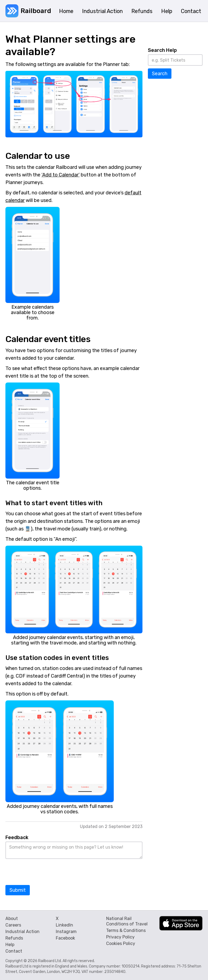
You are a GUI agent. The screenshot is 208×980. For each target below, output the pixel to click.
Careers (13, 925)
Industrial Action (22, 932)
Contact (14, 951)
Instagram (66, 932)
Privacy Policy (120, 937)
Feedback (17, 837)
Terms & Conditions (126, 930)
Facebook (65, 938)
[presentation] (47, 872)
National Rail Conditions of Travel (127, 921)
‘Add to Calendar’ (61, 175)
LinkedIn (64, 925)
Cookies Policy (121, 943)
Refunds (14, 938)
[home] (28, 11)
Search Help (162, 50)
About (12, 919)
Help (10, 945)
